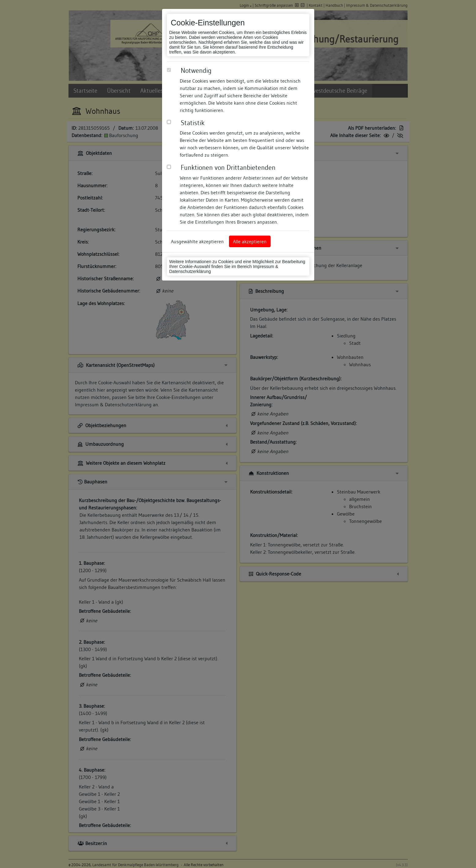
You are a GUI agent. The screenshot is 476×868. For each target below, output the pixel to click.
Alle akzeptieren (250, 241)
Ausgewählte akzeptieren (197, 241)
